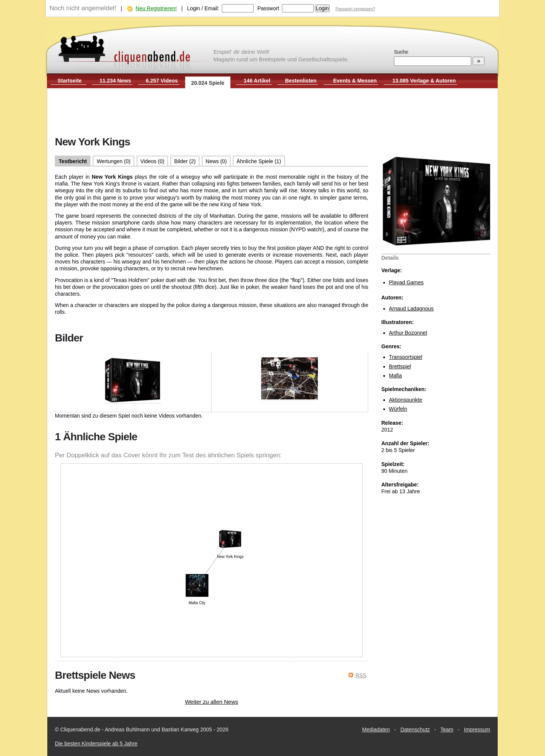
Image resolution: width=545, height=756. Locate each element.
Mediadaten (376, 730)
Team (447, 730)
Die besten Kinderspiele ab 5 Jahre (96, 744)
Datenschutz (415, 730)
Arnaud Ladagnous (411, 309)
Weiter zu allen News (212, 702)
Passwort (268, 8)
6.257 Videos (162, 81)
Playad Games (406, 282)
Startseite (70, 81)
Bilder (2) (185, 161)
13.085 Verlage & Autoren (424, 81)
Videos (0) (153, 161)
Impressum (477, 730)
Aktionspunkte (406, 400)
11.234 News (115, 81)
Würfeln (398, 409)
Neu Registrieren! (156, 8)
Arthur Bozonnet (408, 333)
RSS (361, 675)
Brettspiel (400, 366)
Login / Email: (203, 8)
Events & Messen (355, 81)
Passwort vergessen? (355, 9)
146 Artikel (257, 81)
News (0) (216, 161)
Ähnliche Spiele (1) (259, 161)
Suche (401, 52)
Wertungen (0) (113, 161)
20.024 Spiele (208, 83)
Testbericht (73, 161)
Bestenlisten (301, 81)
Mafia (396, 376)
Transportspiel (406, 357)
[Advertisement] (272, 113)
